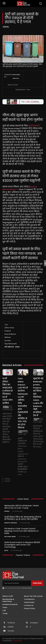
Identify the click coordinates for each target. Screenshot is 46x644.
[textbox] (23, 214)
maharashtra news (23, 432)
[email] (17, 583)
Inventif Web (17, 641)
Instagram (34, 623)
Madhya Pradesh (6, 407)
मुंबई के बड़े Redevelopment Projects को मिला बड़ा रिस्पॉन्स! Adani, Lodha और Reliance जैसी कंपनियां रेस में (38, 397)
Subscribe (37, 583)
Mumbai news (37, 419)
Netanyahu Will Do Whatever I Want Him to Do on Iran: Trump (22, 507)
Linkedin (11, 627)
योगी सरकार (34, 126)
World (7, 511)
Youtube (11, 631)
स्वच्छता (17, 347)
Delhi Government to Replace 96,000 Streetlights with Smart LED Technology (22, 545)
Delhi (6, 550)
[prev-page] (4, 480)
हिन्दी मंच (6, 27)
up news (8, 340)
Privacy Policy (27, 588)
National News (10, 537)
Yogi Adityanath (11, 344)
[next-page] (8, 480)
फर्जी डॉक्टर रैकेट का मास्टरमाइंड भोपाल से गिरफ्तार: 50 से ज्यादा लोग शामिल (8, 391)
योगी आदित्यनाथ (9, 347)
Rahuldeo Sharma (16, 76)
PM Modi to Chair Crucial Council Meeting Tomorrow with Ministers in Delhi (21, 531)
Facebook (11, 623)
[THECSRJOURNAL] (24, 3)
